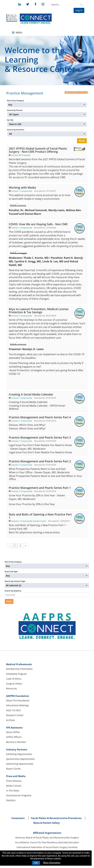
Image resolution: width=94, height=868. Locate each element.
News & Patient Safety (46, 823)
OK (36, 863)
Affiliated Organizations (47, 833)
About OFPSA (13, 732)
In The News (13, 791)
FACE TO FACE (13, 710)
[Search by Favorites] (47, 134)
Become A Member (16, 742)
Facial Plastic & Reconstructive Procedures (56, 818)
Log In (79, 10)
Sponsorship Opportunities (20, 759)
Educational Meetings (17, 705)
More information (52, 863)
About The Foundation (18, 700)
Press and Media (16, 776)
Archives (11, 720)
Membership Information (19, 669)
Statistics (11, 800)
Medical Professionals (19, 664)
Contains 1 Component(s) (22, 191)
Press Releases (14, 781)
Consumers (18, 818)
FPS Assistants (14, 728)
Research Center (15, 715)
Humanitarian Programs (19, 795)
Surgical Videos (14, 684)
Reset (82, 141)
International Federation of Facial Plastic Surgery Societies (47, 847)
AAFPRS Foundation (18, 696)
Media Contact (14, 786)
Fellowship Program (16, 674)
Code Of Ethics (14, 679)
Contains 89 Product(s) (21, 155)
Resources (12, 688)
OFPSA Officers (14, 737)
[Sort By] (47, 124)
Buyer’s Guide (13, 769)
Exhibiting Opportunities (19, 754)
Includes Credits (39, 521)
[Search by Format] (47, 115)
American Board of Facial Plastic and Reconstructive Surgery (47, 838)
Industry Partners (17, 749)
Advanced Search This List (76, 92)
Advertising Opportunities (20, 764)
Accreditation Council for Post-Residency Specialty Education (47, 842)
